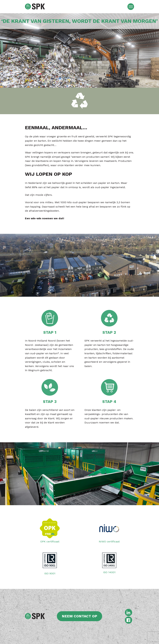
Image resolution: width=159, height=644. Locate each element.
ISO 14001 (109, 562)
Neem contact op (79, 616)
